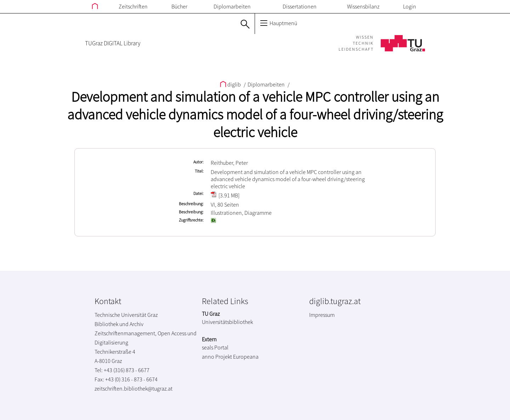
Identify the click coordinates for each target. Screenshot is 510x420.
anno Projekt (217, 357)
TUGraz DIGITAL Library (113, 43)
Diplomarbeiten (232, 6)
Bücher (179, 6)
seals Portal (215, 347)
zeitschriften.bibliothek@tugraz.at (134, 388)
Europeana (246, 357)
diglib (231, 84)
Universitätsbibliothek (227, 322)
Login (410, 6)
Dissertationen (300, 6)
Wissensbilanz (363, 6)
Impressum (322, 315)
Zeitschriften (133, 6)
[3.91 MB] (225, 195)
